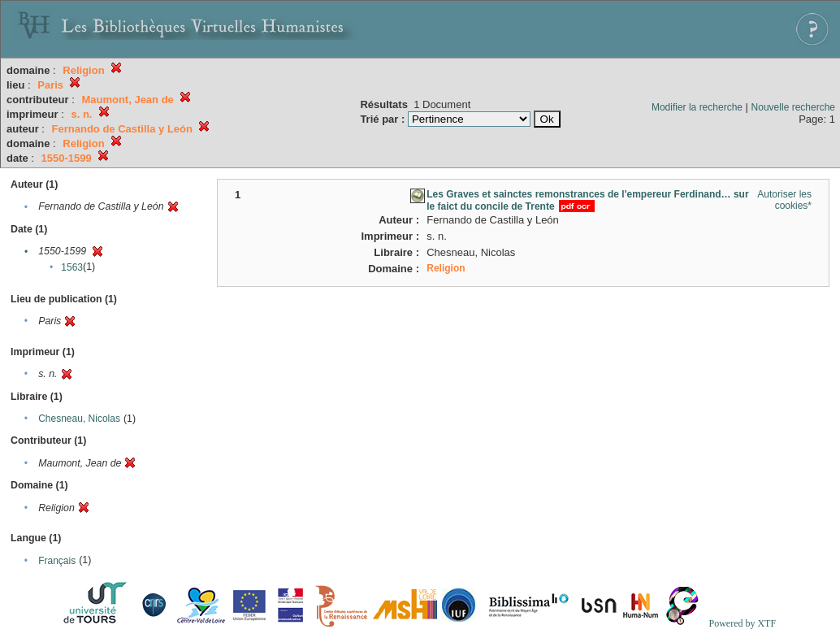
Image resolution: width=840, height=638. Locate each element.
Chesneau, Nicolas (79, 419)
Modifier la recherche (697, 107)
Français (57, 561)
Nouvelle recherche (793, 107)
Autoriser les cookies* (784, 200)
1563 (72, 267)
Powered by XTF (742, 623)
